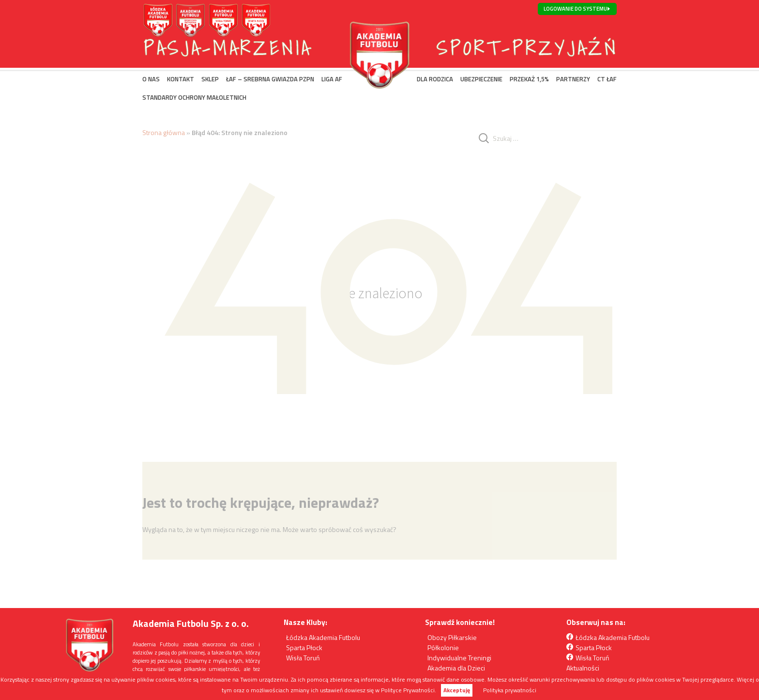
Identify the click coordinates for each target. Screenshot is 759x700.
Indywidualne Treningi (459, 658)
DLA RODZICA (435, 79)
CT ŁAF (607, 79)
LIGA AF (332, 79)
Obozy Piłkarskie (452, 637)
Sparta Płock (304, 647)
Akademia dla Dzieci (456, 668)
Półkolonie (443, 647)
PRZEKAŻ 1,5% (529, 79)
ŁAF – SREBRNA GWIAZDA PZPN (270, 79)
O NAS (151, 79)
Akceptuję (457, 690)
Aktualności (583, 668)
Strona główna (164, 132)
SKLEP (210, 79)
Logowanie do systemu (575, 9)
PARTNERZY (573, 79)
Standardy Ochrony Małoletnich (194, 97)
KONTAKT (181, 79)
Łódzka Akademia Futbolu (323, 637)
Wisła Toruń (303, 658)
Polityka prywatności (510, 690)
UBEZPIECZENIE (481, 79)
